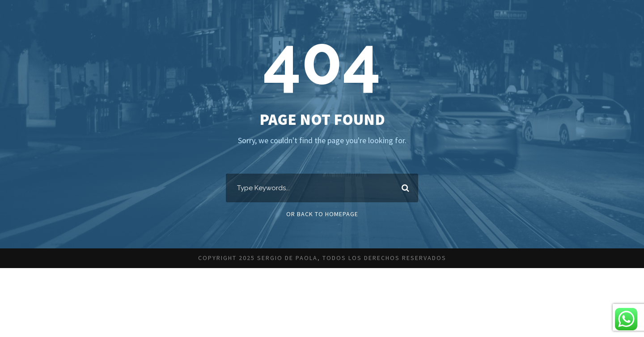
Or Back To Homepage (322, 214)
